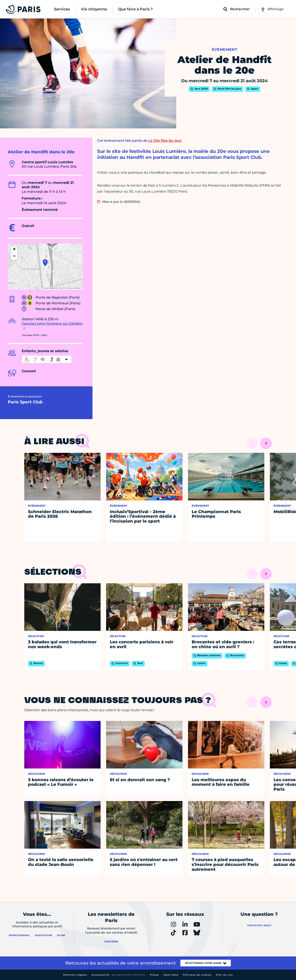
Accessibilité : (118, 975)
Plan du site (224, 975)
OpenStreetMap (66, 288)
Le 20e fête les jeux (165, 141)
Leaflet (45, 288)
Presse (154, 975)
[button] (45, 263)
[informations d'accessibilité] (47, 359)
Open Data (171, 975)
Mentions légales (75, 975)
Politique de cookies (197, 975)
